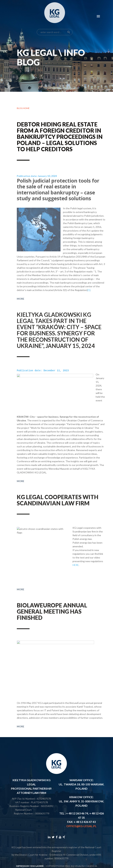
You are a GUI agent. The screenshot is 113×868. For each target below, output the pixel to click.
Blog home (23, 109)
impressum (22, 866)
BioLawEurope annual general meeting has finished (52, 620)
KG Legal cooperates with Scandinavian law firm (58, 509)
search (69, 21)
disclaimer (37, 866)
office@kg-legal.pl (81, 826)
